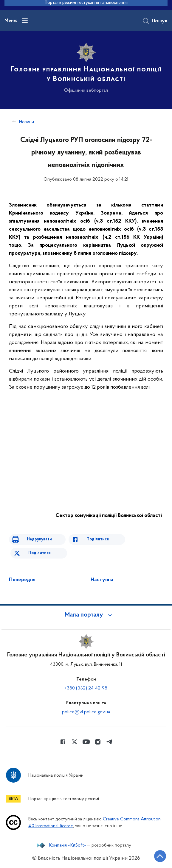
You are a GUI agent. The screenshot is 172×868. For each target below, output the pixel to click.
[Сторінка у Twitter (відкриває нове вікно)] (75, 742)
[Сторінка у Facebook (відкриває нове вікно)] (63, 742)
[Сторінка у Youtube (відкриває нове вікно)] (86, 742)
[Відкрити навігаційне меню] (25, 21)
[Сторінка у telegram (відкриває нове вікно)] (109, 742)
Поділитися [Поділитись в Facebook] (98, 539)
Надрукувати (39, 539)
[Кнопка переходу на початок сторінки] (160, 856)
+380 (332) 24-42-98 (86, 688)
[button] (86, 615)
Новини (27, 122)
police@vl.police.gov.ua (86, 712)
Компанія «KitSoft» (68, 845)
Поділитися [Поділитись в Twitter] (39, 553)
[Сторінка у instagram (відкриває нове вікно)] (98, 742)
